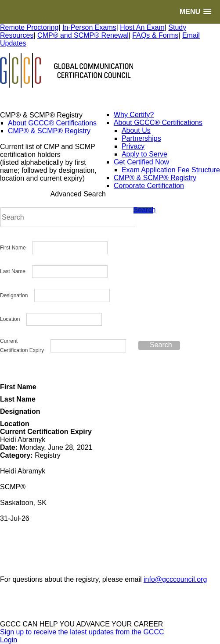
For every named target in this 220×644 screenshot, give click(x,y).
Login (9, 640)
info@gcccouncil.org (175, 579)
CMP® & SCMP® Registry (49, 131)
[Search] (68, 217)
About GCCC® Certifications (52, 123)
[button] (195, 12)
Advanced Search (78, 194)
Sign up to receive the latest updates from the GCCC (82, 632)
